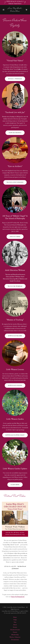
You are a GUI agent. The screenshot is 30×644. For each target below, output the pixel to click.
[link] (15, 11)
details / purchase (15, 79)
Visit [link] (15, 622)
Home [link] (15, 617)
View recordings (15, 133)
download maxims (15, 336)
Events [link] (15, 627)
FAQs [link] (15, 620)
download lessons (15, 385)
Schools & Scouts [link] (15, 630)
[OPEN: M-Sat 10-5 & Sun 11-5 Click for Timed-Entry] (15, 2)
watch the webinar (15, 286)
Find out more (15, 237)
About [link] (15, 625)
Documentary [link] (15, 640)
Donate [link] (15, 632)
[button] (4, 10)
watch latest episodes (15, 182)
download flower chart (15, 435)
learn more (15, 485)
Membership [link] (15, 635)
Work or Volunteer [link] (15, 637)
